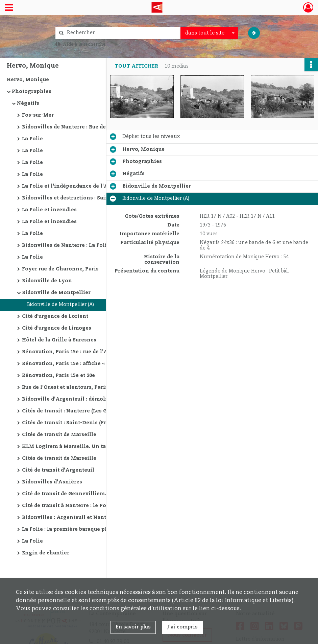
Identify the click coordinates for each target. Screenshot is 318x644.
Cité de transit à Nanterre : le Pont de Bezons (81, 506)
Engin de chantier (46, 553)
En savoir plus (133, 627)
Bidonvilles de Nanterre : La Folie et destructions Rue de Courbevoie (90, 245)
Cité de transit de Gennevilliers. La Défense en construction (90, 494)
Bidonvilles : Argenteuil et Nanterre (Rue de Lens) (87, 518)
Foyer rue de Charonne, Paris (60, 269)
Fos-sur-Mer (38, 115)
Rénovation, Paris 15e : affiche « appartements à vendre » (90, 364)
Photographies (32, 92)
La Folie (32, 139)
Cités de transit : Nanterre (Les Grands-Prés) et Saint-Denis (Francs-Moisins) (90, 411)
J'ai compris (182, 627)
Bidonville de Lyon (47, 281)
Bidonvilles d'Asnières (52, 482)
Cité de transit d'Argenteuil (58, 470)
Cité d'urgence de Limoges (57, 328)
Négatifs (28, 103)
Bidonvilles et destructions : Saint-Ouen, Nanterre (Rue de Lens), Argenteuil (90, 198)
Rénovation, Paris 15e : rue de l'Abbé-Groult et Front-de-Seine (90, 352)
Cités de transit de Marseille (59, 435)
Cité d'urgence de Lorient (55, 316)
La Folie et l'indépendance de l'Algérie (73, 186)
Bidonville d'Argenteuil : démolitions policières (85, 399)
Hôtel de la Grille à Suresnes (59, 340)
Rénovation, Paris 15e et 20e (58, 376)
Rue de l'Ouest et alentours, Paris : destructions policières (90, 387)
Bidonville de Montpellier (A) (60, 305)
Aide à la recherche (84, 44)
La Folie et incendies (49, 210)
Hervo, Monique (28, 80)
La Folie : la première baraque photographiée (82, 529)
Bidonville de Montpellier (56, 293)
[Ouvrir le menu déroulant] (9, 8)
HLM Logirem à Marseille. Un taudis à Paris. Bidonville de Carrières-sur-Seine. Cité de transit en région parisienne (90, 447)
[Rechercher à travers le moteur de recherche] (121, 33)
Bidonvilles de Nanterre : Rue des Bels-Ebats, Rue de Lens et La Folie (90, 127)
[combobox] (209, 33)
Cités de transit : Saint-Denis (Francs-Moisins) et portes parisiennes (90, 423)
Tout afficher (136, 66)
